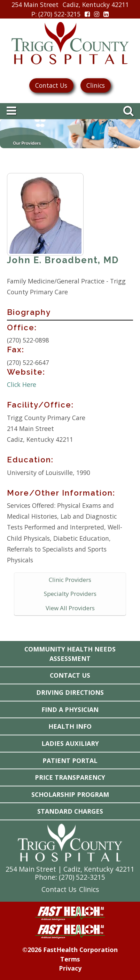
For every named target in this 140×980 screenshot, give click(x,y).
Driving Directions (70, 692)
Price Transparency (70, 777)
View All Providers (70, 608)
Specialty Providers (70, 594)
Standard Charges (70, 811)
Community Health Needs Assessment (70, 654)
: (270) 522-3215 (56, 14)
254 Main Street (35, 5)
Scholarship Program (70, 794)
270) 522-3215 (83, 877)
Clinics (96, 85)
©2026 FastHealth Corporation (70, 950)
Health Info (70, 726)
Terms (70, 959)
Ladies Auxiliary (70, 743)
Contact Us (51, 85)
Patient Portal (70, 761)
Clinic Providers (70, 580)
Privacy (70, 968)
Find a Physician (70, 709)
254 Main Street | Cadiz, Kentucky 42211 (70, 869)
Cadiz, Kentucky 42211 (96, 5)
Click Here (22, 384)
